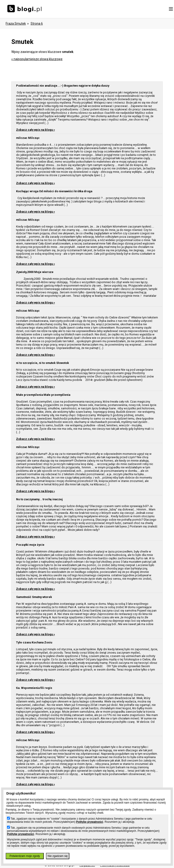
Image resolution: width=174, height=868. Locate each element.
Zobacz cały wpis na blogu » (35, 130)
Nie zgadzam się (58, 856)
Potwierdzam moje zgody (25, 856)
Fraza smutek (16, 24)
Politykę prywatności (90, 822)
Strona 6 (37, 24)
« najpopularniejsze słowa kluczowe (37, 59)
